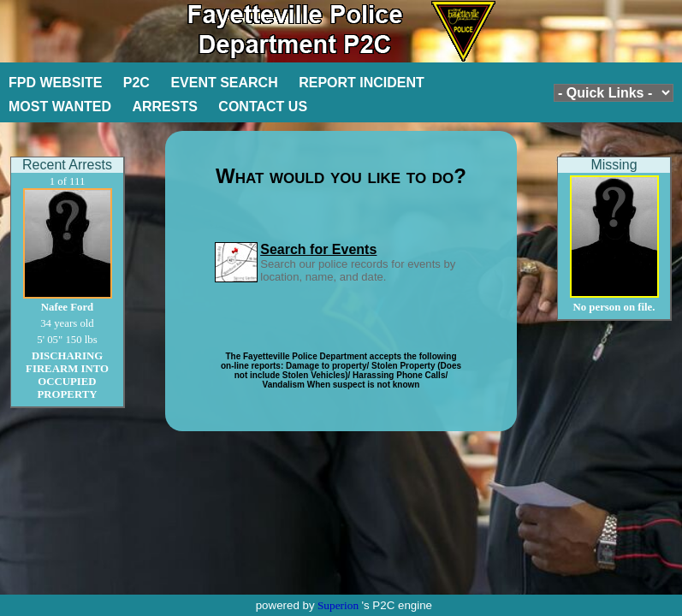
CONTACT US (263, 107)
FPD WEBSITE (55, 83)
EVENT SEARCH (224, 83)
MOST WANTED (60, 107)
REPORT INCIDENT (362, 83)
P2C (136, 83)
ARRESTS (164, 107)
